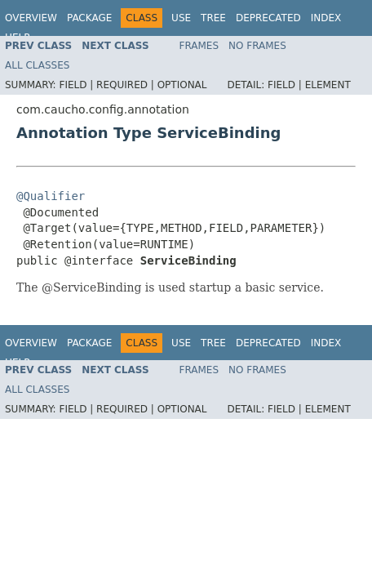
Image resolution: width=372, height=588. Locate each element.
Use (181, 18)
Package (89, 18)
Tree (213, 18)
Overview (31, 18)
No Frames (257, 46)
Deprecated (268, 18)
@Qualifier (51, 196)
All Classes (37, 65)
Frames (199, 46)
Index (326, 18)
